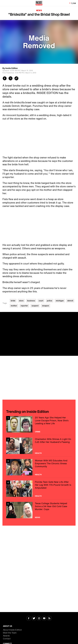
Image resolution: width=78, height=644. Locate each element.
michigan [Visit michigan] (60, 301)
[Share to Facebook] (5, 79)
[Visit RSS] (49, 619)
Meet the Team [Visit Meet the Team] (10, 633)
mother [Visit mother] (14, 306)
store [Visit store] (21, 301)
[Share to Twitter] (11, 79)
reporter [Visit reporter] (24, 306)
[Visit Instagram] (39, 619)
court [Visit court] (41, 301)
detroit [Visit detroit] (70, 301)
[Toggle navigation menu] (3, 3)
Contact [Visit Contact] (7, 639)
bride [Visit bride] (13, 301)
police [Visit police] (50, 301)
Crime (38, 432)
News (39, 10)
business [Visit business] (31, 301)
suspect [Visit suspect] (35, 306)
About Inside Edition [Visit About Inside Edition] (12, 630)
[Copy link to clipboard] (16, 79)
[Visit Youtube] (44, 619)
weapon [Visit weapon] (46, 306)
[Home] (39, 3)
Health (38, 453)
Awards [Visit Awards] (6, 636)
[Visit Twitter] (34, 619)
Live (74, 3)
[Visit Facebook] (29, 619)
